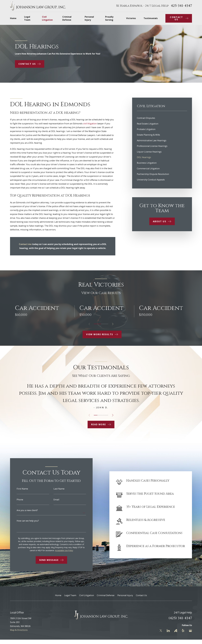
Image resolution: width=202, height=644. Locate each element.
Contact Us (141, 595)
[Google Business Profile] (190, 631)
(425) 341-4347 (180, 618)
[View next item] (113, 324)
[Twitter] (161, 631)
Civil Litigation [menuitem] (47, 18)
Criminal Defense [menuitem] (67, 18)
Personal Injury (125, 595)
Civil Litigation (87, 595)
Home (58, 595)
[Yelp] (183, 631)
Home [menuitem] (13, 18)
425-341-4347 (181, 6)
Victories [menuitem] (131, 18)
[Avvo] (176, 631)
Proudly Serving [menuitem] (109, 18)
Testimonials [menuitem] (151, 18)
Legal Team (70, 595)
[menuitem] (162, 118)
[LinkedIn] (168, 631)
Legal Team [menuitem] (27, 18)
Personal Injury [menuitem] (89, 18)
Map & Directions (19, 630)
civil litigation (90, 124)
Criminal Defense (106, 595)
